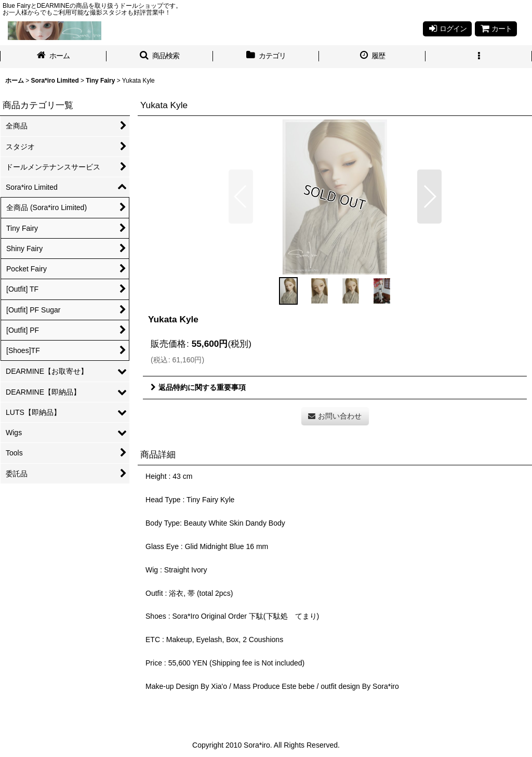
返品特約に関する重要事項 (198, 387)
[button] (160, 57)
